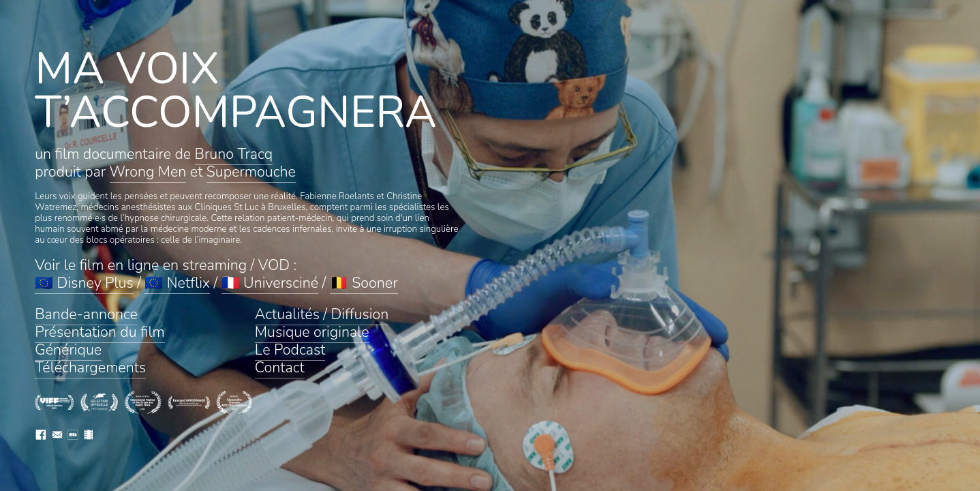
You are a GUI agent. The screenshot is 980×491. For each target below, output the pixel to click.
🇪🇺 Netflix (177, 283)
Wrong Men (148, 172)
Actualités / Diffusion (322, 314)
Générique (68, 350)
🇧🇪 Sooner (364, 283)
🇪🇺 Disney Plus (84, 283)
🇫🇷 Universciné (270, 283)
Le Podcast (290, 350)
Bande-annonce (86, 314)
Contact (280, 368)
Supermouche (251, 172)
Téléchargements (90, 368)
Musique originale (312, 332)
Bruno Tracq (234, 154)
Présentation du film (100, 332)
